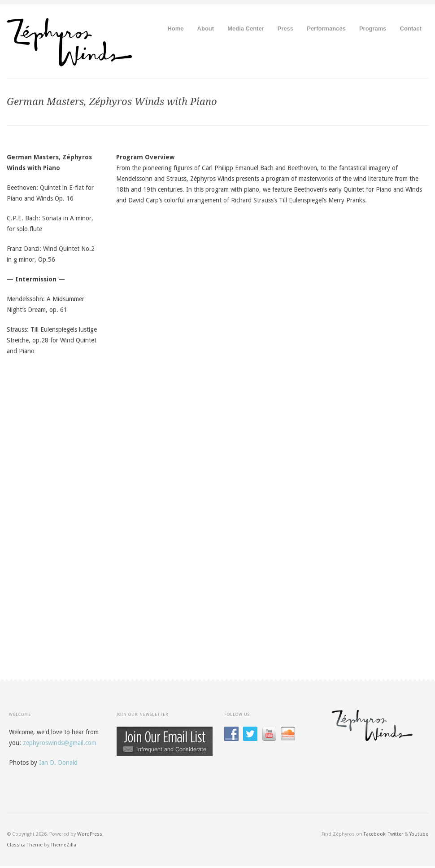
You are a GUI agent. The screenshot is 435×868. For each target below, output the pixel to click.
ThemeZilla (63, 845)
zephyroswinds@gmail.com (60, 743)
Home (175, 28)
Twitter (396, 834)
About (206, 28)
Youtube (419, 834)
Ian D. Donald (58, 763)
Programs (373, 28)
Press (285, 28)
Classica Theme (25, 845)
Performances (326, 28)
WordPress (90, 834)
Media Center (246, 28)
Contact (411, 28)
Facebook (374, 834)
